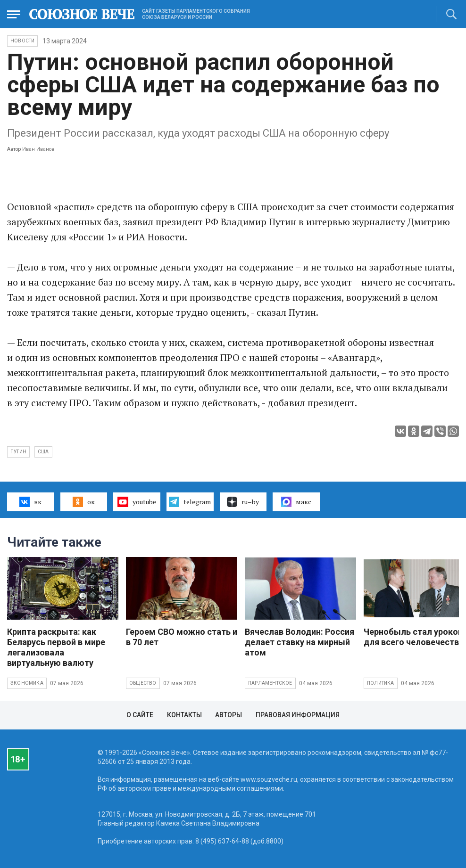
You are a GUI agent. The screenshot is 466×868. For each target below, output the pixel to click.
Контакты (184, 715)
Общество (143, 683)
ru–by (243, 502)
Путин (18, 452)
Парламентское (270, 683)
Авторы (229, 715)
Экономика (27, 683)
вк (30, 502)
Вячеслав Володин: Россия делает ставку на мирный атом (300, 642)
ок (84, 502)
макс (296, 502)
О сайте (140, 715)
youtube (137, 502)
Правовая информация (298, 715)
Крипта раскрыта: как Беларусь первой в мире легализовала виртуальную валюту (56, 647)
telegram (190, 502)
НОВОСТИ (22, 41)
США (43, 452)
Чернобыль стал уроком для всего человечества (414, 637)
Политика (381, 683)
